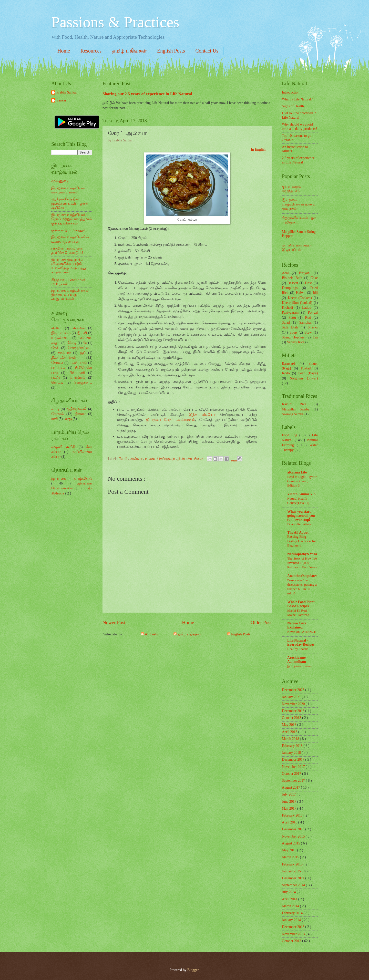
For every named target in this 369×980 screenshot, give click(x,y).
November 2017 (294, 767)
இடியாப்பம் (61, 333)
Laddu (307, 308)
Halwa (301, 293)
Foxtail (306, 368)
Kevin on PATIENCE (302, 632)
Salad (286, 322)
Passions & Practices (115, 22)
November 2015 (294, 836)
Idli (315, 293)
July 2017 (289, 794)
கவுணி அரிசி (63, 447)
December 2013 (294, 927)
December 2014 (294, 878)
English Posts (171, 51)
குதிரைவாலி (76, 409)
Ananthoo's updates (302, 576)
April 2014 (290, 899)
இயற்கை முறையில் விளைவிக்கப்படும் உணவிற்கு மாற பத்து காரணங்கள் (69, 266)
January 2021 (292, 697)
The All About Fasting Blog (298, 535)
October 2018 (292, 718)
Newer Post (114, 622)
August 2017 (291, 787)
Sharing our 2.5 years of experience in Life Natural (147, 94)
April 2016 (290, 822)
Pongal (313, 312)
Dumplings (290, 288)
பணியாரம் (78, 363)
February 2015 (293, 864)
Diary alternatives (299, 524)
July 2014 (289, 892)
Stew (308, 332)
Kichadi (288, 308)
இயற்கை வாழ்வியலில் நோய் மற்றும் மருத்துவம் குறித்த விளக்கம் (71, 219)
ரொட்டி (57, 382)
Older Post (261, 622)
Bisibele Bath (292, 278)
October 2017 (292, 774)
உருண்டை (60, 338)
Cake (314, 278)
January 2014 (292, 920)
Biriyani (305, 273)
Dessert (293, 283)
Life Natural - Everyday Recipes (301, 642)
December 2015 (294, 829)
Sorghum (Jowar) (304, 378)
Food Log (291, 435)
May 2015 (290, 850)
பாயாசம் (58, 368)
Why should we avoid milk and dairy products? (300, 127)
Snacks (313, 327)
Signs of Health (293, 106)
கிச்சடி (71, 343)
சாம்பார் (64, 353)
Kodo (286, 373)
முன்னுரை (60, 181)
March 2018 (291, 739)
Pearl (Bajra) (308, 373)
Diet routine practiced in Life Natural (299, 115)
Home (64, 51)
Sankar (61, 100)
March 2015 (291, 857)
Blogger (193, 970)
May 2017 (290, 808)
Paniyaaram (290, 312)
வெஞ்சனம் (83, 382)
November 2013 (294, 934)
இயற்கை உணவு (300, 666)
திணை (80, 414)
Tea (315, 337)
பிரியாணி (77, 373)
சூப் (83, 353)
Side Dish (290, 327)
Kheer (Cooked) (300, 298)
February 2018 (293, 746)
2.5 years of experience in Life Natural (298, 160)
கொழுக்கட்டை (80, 348)
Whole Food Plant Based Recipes (301, 604)
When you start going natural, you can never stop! (301, 516)
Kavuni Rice (294, 404)
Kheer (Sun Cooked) (297, 303)
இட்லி (82, 333)
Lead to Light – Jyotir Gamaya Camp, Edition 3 (302, 481)
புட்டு (56, 378)
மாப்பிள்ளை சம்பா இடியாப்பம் (297, 247)
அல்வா (136, 459)
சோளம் (58, 414)
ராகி (54, 419)
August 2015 (291, 843)
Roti (308, 318)
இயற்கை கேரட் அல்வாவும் (171, 420)
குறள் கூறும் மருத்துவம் (70, 230)
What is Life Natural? (297, 99)
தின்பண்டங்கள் (191, 459)
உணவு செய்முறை (161, 459)
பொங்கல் (78, 378)
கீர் (85, 343)
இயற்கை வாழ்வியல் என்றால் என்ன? (68, 190)
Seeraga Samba (293, 414)
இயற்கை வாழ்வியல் (72, 478)
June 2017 (290, 802)
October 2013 (292, 941)
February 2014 (293, 913)
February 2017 (293, 815)
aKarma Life (297, 472)
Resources (91, 51)
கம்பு (55, 409)
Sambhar (306, 322)
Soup (293, 332)
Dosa (309, 283)
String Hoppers (293, 337)
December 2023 (294, 690)
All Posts (149, 634)
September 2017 (294, 781)
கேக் (55, 348)
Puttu (292, 318)
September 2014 (294, 885)
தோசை (57, 363)
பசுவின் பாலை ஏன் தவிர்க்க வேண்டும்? (67, 251)
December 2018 (294, 711)
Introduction (291, 92)
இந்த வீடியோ (202, 415)
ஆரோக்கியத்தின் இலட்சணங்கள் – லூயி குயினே (69, 203)
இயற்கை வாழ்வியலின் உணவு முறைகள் (70, 239)
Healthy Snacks (298, 649)
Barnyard (288, 363)
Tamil (124, 459)
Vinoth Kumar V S (301, 494)
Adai (285, 273)
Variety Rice (296, 342)
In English (259, 149)
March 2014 (291, 906)
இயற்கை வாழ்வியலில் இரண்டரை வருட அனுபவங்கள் (70, 295)
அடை (56, 328)
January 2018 (292, 753)
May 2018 (290, 725)
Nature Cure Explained (297, 625)
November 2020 (294, 704)
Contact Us (207, 51)
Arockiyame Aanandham (297, 660)
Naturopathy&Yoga (302, 554)
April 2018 (290, 732)
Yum (234, 460)
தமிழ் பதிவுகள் (129, 51)
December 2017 (294, 760)
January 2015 (292, 871)
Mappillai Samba (296, 409)
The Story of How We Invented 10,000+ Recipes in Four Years (302, 563)
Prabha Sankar (67, 92)
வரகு (68, 419)
